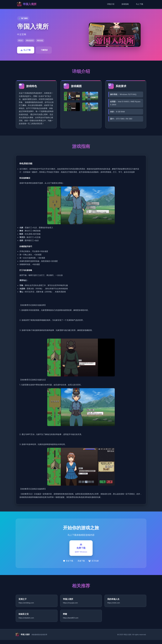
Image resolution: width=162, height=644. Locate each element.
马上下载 (139, 4)
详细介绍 (111, 4)
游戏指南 (125, 4)
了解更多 (44, 50)
